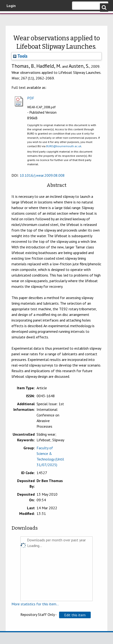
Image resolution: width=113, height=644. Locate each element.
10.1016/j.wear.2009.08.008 (42, 175)
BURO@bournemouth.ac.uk (64, 146)
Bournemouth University (11, 18)
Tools (20, 56)
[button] (75, 615)
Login (11, 6)
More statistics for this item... (35, 604)
